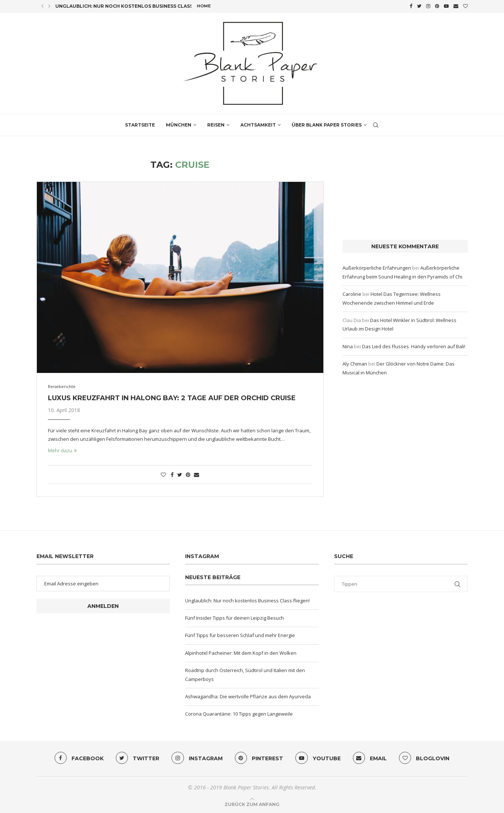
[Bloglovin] (465, 6)
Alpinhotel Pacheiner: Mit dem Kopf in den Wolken (241, 652)
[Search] (376, 124)
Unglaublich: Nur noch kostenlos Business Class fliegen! (136, 6)
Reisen (216, 124)
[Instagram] (428, 6)
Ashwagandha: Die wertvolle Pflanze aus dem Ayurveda (248, 695)
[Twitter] (419, 6)
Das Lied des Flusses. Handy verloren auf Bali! (414, 345)
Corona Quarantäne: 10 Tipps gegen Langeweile (239, 713)
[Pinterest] (437, 6)
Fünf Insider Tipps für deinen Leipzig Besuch (234, 617)
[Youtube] (446, 6)
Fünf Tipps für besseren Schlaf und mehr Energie (240, 634)
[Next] (49, 6)
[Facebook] (411, 6)
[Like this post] (163, 473)
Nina (348, 345)
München (179, 124)
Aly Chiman (355, 363)
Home (204, 6)
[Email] (456, 6)
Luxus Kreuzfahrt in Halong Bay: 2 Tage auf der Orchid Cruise (172, 397)
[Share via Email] (197, 473)
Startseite (140, 124)
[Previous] (42, 6)
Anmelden (103, 605)
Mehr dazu (62, 449)
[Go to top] (252, 803)
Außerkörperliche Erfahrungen (377, 267)
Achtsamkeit (258, 124)
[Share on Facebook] (172, 473)
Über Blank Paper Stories (327, 124)
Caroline (352, 293)
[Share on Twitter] (180, 473)
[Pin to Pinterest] (188, 473)
